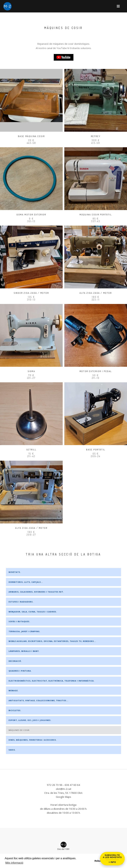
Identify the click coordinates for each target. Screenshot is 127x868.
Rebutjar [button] (99, 861)
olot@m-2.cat (64, 789)
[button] (118, 6)
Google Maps (63, 797)
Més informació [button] (14, 863)
